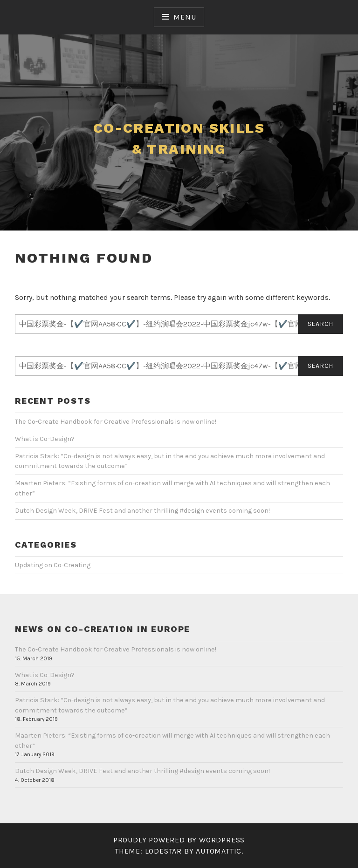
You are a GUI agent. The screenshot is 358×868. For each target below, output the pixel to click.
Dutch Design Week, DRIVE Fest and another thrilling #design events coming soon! (142, 511)
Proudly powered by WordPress (179, 840)
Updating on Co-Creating (53, 565)
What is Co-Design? (45, 439)
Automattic (219, 851)
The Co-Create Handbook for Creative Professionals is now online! (116, 422)
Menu (185, 17)
